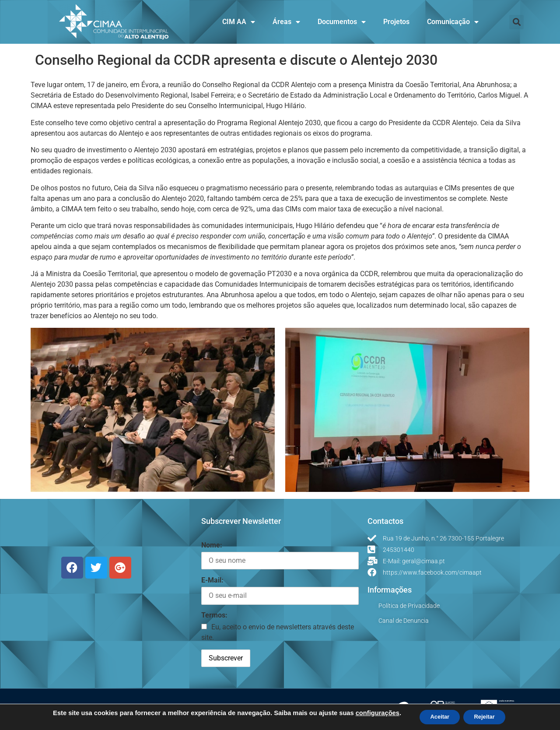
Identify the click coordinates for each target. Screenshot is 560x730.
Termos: (214, 615)
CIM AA (239, 22)
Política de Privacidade (409, 606)
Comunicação (453, 22)
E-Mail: (212, 580)
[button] (516, 22)
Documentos (342, 22)
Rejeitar (488, 716)
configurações (371, 712)
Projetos (396, 22)
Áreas (286, 22)
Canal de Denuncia (404, 621)
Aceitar (436, 716)
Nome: (212, 545)
